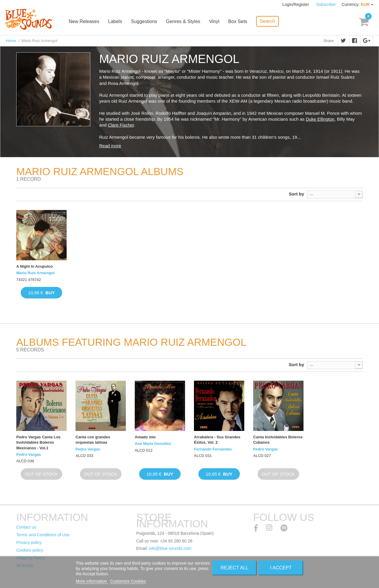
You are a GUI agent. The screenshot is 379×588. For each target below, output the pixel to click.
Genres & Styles (184, 21)
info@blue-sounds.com (170, 548)
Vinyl (215, 21)
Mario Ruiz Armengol (36, 273)
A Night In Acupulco (34, 266)
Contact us (26, 527)
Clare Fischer (121, 125)
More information (92, 581)
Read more (110, 146)
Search (268, 21)
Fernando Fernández (213, 449)
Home (11, 41)
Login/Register (296, 4)
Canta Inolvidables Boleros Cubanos (278, 440)
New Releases (85, 21)
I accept (281, 568)
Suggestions (145, 21)
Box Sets (238, 21)
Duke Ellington (320, 119)
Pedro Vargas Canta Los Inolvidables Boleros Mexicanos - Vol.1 (38, 442)
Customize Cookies (128, 581)
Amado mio (145, 437)
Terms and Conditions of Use (43, 535)
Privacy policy (29, 542)
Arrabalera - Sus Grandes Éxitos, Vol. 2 (217, 440)
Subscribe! (326, 4)
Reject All (235, 568)
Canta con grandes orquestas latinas (93, 440)
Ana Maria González (153, 444)
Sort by (296, 194)
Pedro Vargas (29, 454)
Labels (116, 21)
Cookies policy (30, 550)
